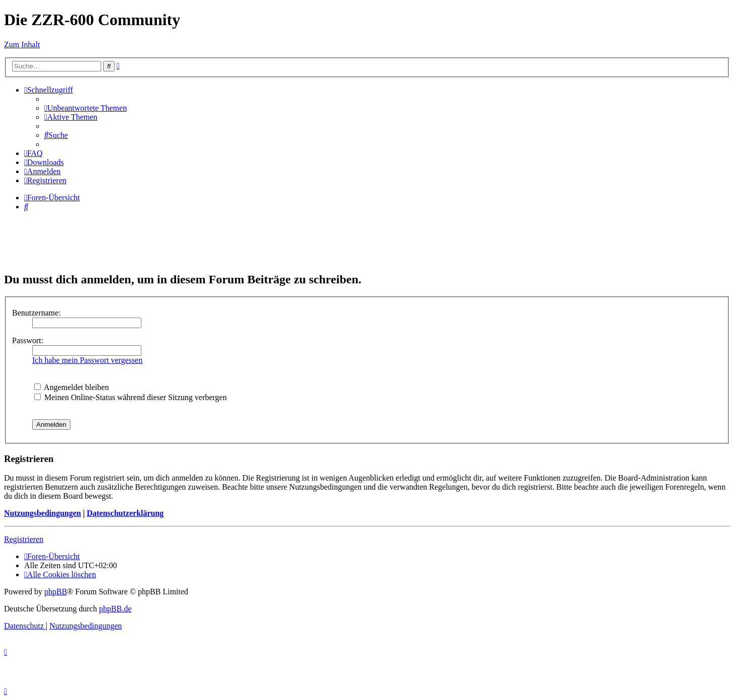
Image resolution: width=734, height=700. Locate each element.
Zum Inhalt (22, 45)
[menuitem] (86, 108)
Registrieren (24, 539)
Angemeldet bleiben (71, 387)
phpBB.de (115, 609)
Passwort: (28, 340)
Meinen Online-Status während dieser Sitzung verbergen (131, 397)
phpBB (56, 592)
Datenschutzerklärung (125, 513)
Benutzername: (36, 313)
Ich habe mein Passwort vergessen (87, 360)
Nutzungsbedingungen (43, 513)
